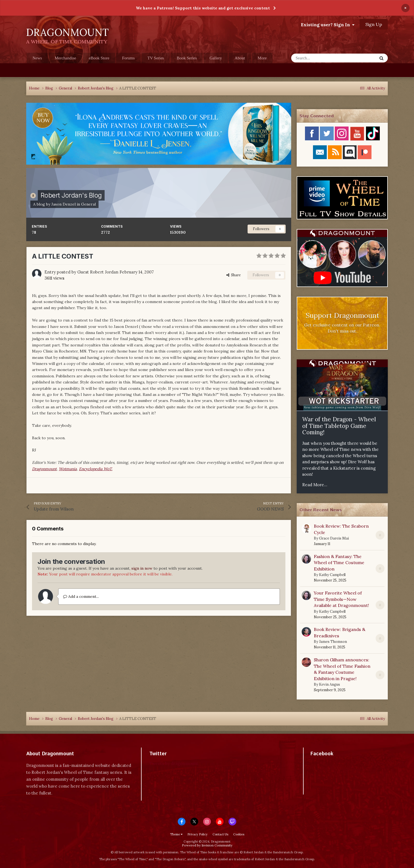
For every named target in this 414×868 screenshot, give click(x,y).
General (88, 204)
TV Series (156, 58)
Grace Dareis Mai (334, 538)
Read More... (315, 485)
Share (233, 275)
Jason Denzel (63, 204)
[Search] (321, 58)
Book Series (187, 58)
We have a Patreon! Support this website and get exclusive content (203, 8)
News (37, 58)
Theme (176, 834)
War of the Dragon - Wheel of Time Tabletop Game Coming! (339, 426)
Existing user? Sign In (328, 25)
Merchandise (65, 58)
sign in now (142, 568)
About (240, 58)
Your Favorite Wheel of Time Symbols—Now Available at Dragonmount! (341, 599)
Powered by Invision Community (207, 845)
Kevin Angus (330, 684)
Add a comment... (81, 596)
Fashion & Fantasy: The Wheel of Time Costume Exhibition (339, 563)
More (262, 58)
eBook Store (99, 58)
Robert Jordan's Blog (71, 195)
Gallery (216, 58)
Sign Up (374, 24)
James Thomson (333, 642)
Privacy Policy (197, 834)
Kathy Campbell (332, 575)
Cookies (239, 834)
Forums (128, 58)
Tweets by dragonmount (174, 763)
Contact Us (220, 834)
